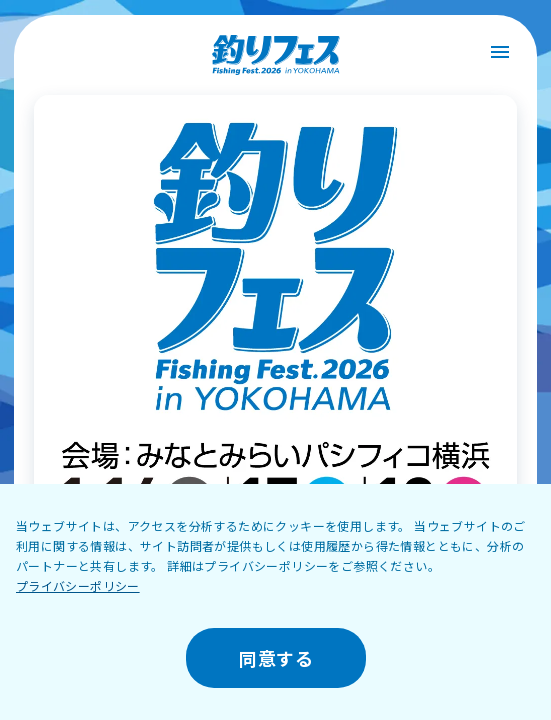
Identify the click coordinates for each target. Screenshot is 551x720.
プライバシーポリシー (78, 585)
